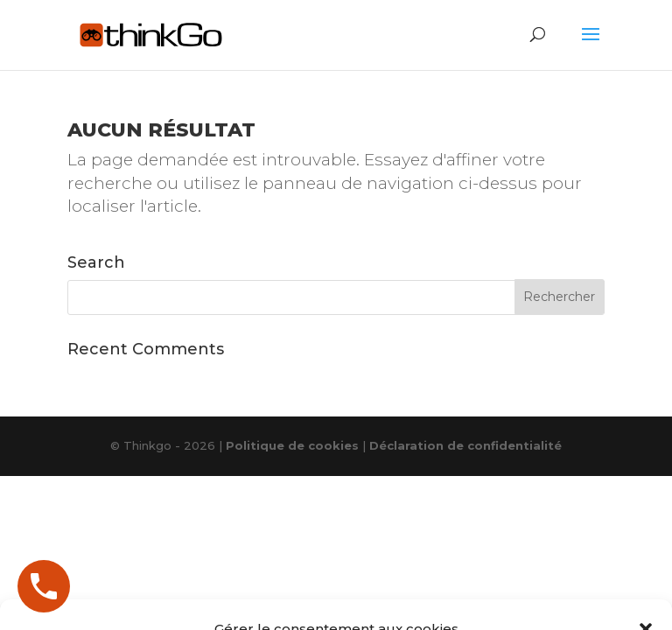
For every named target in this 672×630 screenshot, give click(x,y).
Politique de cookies (292, 445)
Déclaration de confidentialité (465, 445)
